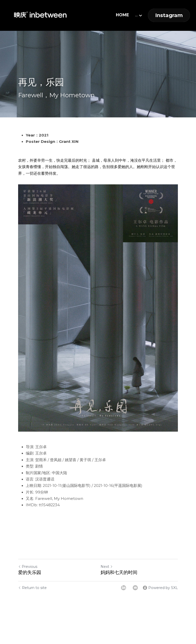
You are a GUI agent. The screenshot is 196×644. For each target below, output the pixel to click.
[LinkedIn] (124, 588)
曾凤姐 (56, 460)
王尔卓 (41, 447)
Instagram (169, 15)
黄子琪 (85, 460)
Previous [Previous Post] (28, 567)
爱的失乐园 (30, 572)
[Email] (135, 588)
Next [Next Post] (107, 567)
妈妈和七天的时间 (119, 572)
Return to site (32, 588)
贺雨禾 (41, 460)
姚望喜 (71, 460)
